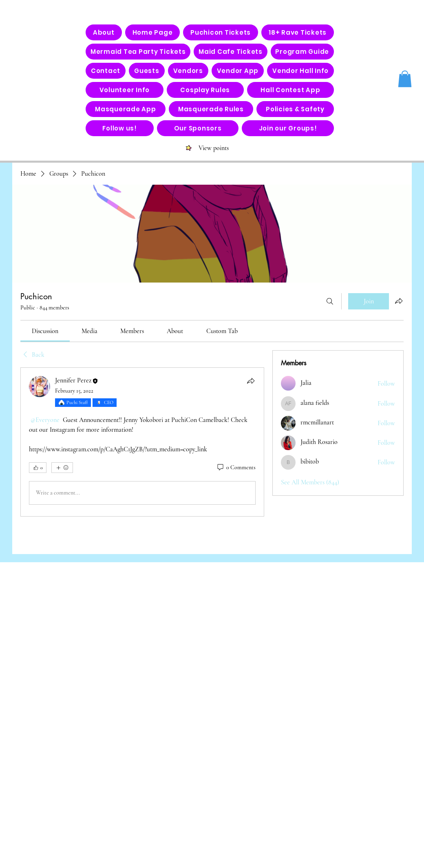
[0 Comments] (236, 468)
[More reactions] (62, 468)
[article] (142, 442)
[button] (405, 79)
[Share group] (399, 301)
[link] (45, 331)
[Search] (330, 301)
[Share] (251, 381)
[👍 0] (38, 468)
